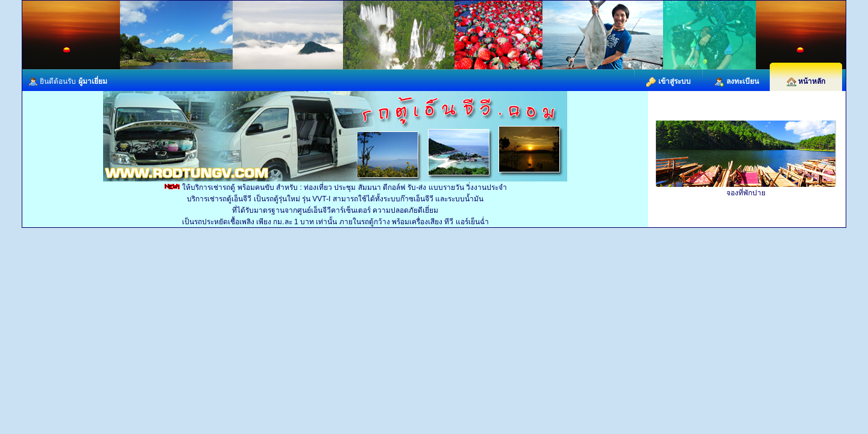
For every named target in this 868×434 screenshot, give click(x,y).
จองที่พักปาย (746, 193)
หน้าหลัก (806, 81)
